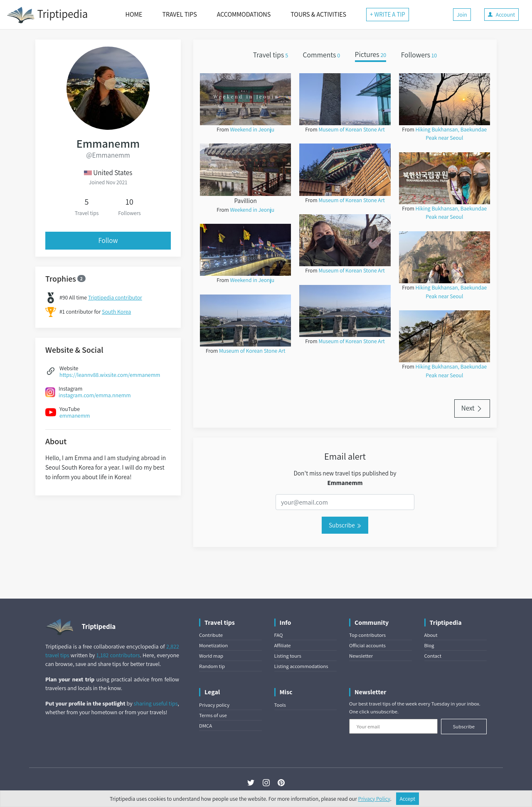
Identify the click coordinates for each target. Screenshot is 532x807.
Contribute (211, 635)
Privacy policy (214, 705)
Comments (322, 55)
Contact (433, 656)
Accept (408, 799)
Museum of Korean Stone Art (252, 351)
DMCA (206, 726)
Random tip (212, 666)
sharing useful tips (156, 703)
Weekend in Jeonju (252, 129)
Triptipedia (47, 15)
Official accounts (367, 645)
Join (462, 15)
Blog (429, 645)
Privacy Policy (374, 799)
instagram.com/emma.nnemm (95, 395)
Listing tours (288, 656)
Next (472, 408)
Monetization (213, 645)
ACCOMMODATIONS (244, 14)
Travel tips (271, 55)
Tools (280, 705)
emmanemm (75, 416)
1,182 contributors (118, 655)
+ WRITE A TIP (388, 14)
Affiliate (283, 645)
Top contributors (367, 635)
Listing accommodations (301, 666)
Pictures (371, 55)
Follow (108, 240)
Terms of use (213, 715)
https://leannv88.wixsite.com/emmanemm (110, 375)
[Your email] (393, 726)
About (431, 635)
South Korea (116, 312)
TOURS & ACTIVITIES (318, 14)
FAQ (279, 635)
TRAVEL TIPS (179, 14)
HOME (134, 14)
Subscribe (345, 525)
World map (211, 656)
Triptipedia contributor (115, 297)
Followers (419, 55)
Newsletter (361, 656)
